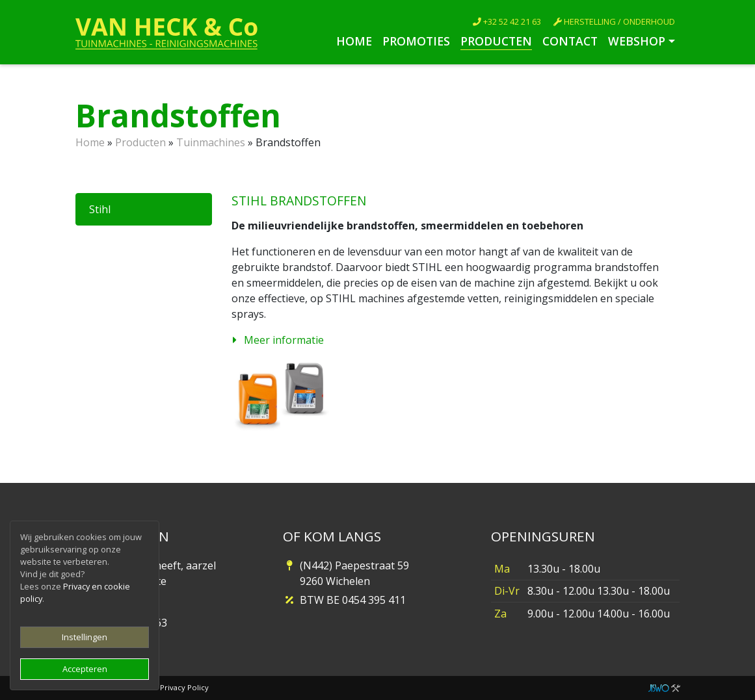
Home (354, 41)
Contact (570, 41)
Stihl (100, 209)
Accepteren (85, 669)
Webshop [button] (637, 41)
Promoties (416, 41)
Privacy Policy (184, 687)
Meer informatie (284, 340)
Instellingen (85, 637)
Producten (496, 41)
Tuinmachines (211, 142)
